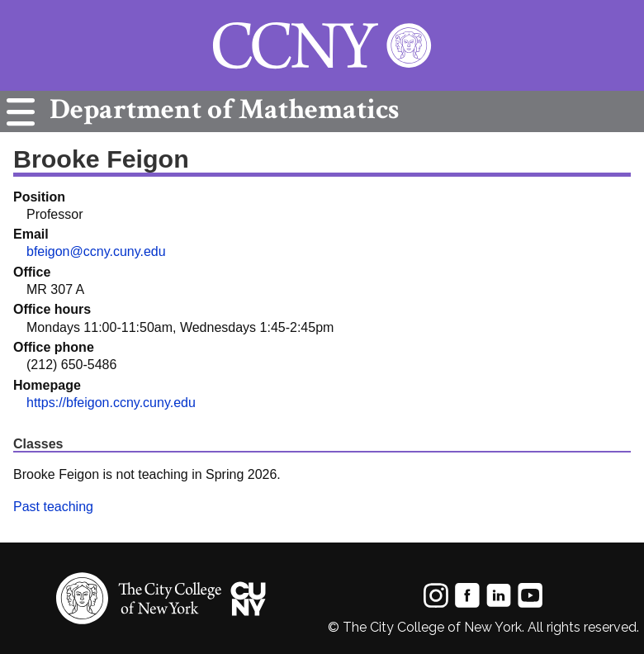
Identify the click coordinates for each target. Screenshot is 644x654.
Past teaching (53, 507)
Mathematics (220, 109)
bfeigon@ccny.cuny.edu (96, 251)
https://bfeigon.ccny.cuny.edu (111, 403)
